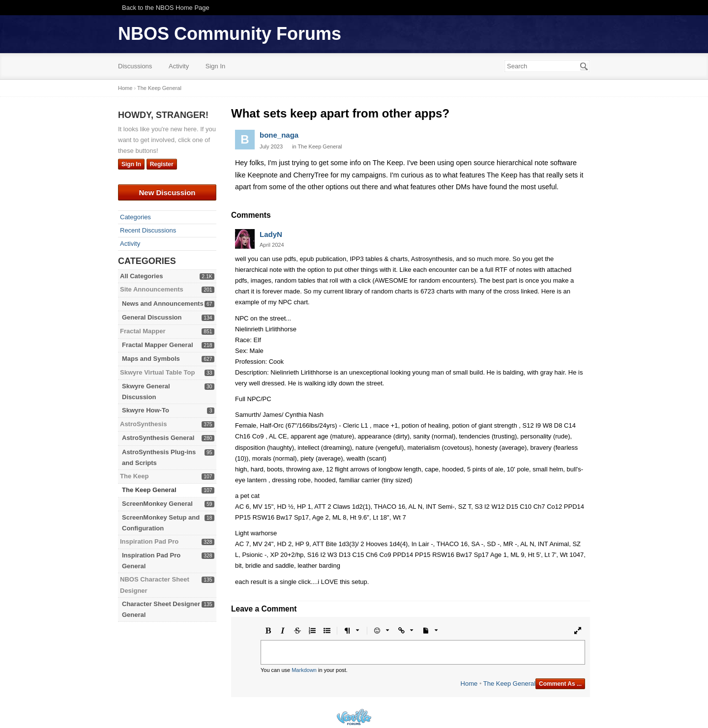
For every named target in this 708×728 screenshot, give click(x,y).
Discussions (135, 66)
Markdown (304, 670)
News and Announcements (163, 304)
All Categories (141, 276)
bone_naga (279, 135)
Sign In (215, 66)
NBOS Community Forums (230, 34)
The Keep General (149, 490)
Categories (135, 217)
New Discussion (167, 192)
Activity (179, 66)
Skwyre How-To (146, 410)
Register (162, 164)
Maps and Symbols (151, 359)
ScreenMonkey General (157, 504)
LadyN (271, 234)
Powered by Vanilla (354, 717)
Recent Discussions (148, 230)
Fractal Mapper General (158, 345)
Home (469, 684)
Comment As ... (560, 684)
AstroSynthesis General (158, 438)
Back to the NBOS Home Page (166, 8)
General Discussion (152, 317)
